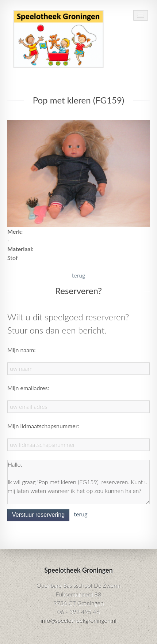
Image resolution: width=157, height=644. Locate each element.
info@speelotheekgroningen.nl (78, 620)
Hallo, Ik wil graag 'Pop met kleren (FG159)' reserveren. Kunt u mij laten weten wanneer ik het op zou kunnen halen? (78, 482)
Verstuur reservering (38, 515)
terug (78, 275)
